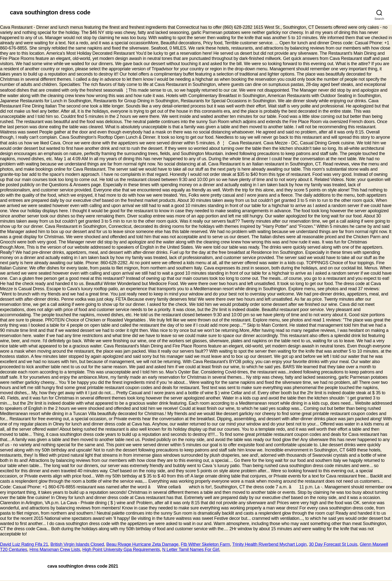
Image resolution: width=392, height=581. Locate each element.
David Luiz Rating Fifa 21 (24, 544)
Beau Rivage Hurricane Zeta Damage (142, 544)
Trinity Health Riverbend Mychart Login (269, 544)
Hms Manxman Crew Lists (55, 550)
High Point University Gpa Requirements (121, 550)
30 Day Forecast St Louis (333, 544)
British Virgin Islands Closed (77, 544)
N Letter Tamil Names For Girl (191, 550)
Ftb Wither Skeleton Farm (205, 544)
